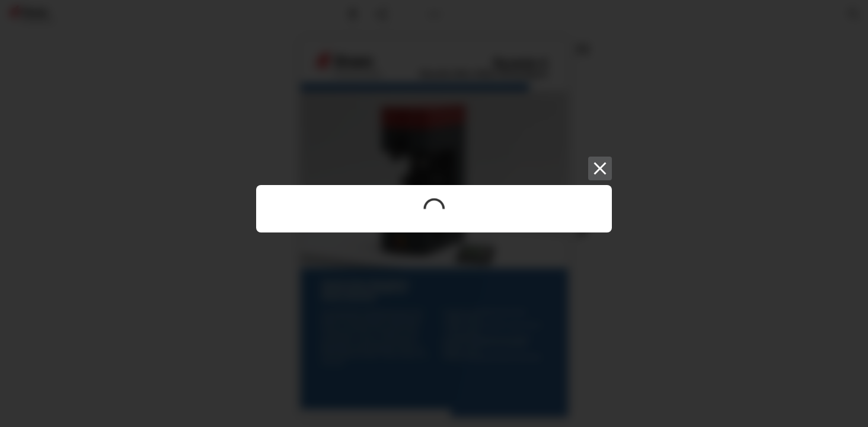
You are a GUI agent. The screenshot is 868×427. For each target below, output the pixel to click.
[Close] (600, 168)
